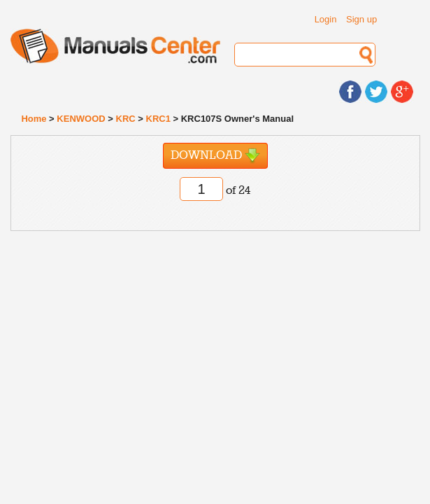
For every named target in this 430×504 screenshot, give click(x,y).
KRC (126, 119)
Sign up (361, 19)
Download (215, 156)
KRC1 (158, 119)
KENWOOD (81, 119)
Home (34, 119)
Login (326, 19)
